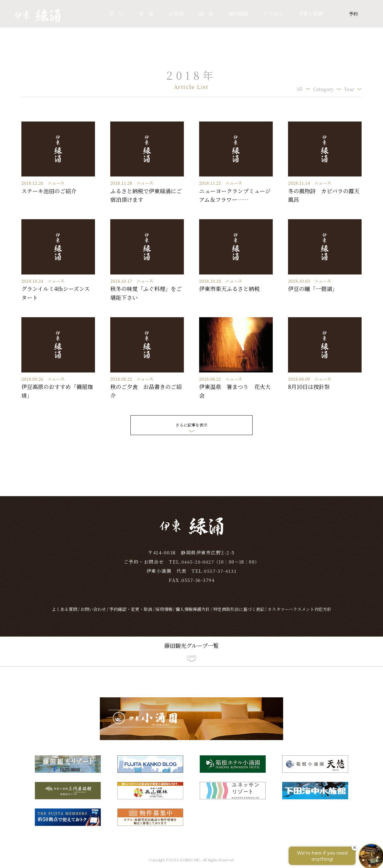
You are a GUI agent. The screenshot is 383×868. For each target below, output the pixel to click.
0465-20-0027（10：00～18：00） (221, 567)
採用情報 (164, 614)
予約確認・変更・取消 (131, 614)
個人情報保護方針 (193, 614)
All (299, 89)
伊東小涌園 (311, 14)
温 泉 (206, 14)
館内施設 (239, 14)
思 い (116, 14)
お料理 (176, 14)
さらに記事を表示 (191, 425)
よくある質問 (64, 614)
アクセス (273, 14)
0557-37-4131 (221, 576)
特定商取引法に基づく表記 (239, 614)
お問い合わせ (93, 614)
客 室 (146, 14)
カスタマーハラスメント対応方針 (299, 614)
